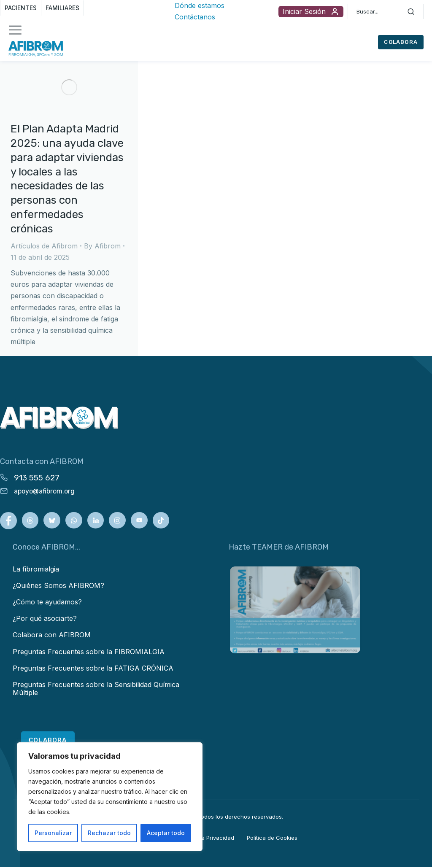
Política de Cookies (272, 838)
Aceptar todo (166, 833)
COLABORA (401, 42)
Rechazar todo (109, 833)
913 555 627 (37, 478)
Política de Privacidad (206, 838)
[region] (110, 797)
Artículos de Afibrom (44, 246)
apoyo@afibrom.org (44, 491)
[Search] (411, 11)
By (102, 246)
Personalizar (53, 833)
